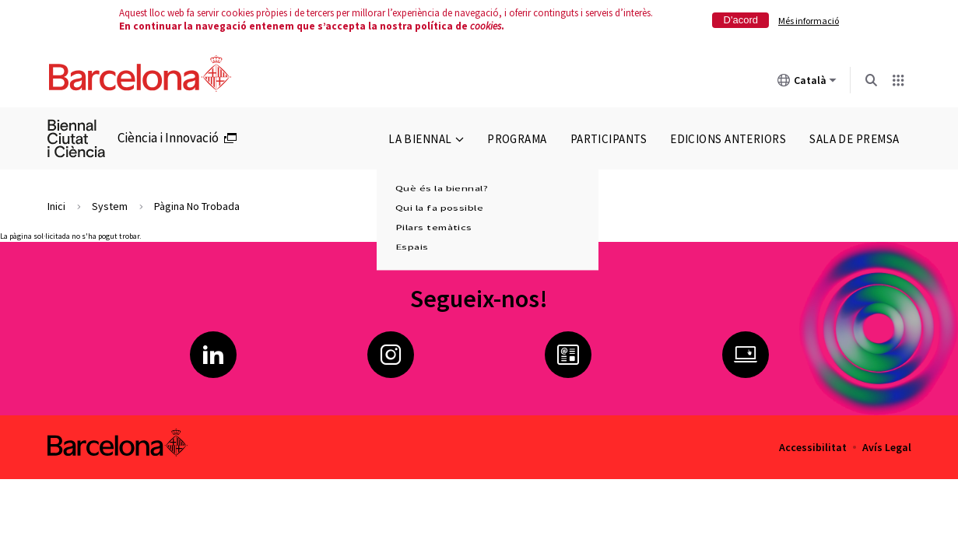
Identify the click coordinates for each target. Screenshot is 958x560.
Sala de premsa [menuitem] (854, 139)
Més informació (809, 21)
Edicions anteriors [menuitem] (728, 139)
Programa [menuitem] (517, 139)
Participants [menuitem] (609, 139)
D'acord (741, 20)
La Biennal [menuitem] (426, 139)
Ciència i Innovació (168, 138)
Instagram (391, 355)
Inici (56, 206)
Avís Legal (887, 447)
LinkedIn (213, 355)
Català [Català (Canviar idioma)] (807, 83)
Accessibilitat (813, 447)
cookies (486, 26)
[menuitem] (83, 138)
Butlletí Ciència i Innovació (568, 355)
